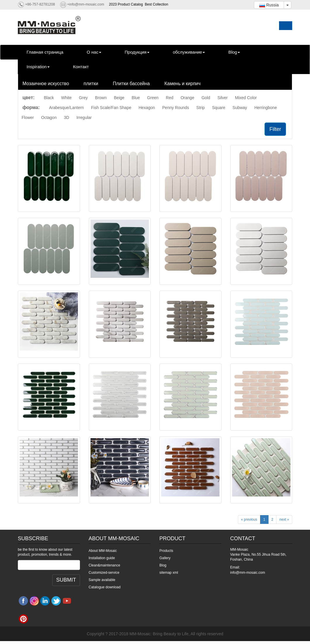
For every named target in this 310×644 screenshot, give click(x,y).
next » (284, 520)
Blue (136, 98)
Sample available (102, 580)
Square (218, 108)
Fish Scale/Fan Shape (111, 108)
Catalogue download (105, 587)
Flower (28, 117)
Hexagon (147, 108)
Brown (101, 98)
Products (166, 551)
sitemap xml (169, 573)
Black (49, 98)
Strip (201, 108)
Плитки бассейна (132, 84)
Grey (83, 98)
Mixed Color (246, 98)
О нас (94, 52)
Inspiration (38, 67)
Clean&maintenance (105, 565)
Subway (240, 108)
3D (67, 117)
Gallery (165, 558)
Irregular (84, 117)
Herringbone (265, 108)
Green (153, 98)
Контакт (81, 67)
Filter (275, 129)
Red (170, 98)
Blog (234, 52)
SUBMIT (66, 580)
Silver (223, 98)
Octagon (49, 117)
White (66, 98)
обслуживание (189, 52)
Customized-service (104, 573)
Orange (188, 98)
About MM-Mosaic (103, 551)
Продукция (137, 52)
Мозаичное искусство (46, 84)
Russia (269, 5)
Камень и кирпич (182, 84)
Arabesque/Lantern (66, 108)
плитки (91, 84)
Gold (206, 98)
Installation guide (102, 558)
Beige (119, 98)
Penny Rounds (176, 108)
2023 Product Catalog (126, 4)
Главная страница (45, 52)
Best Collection (156, 4)
